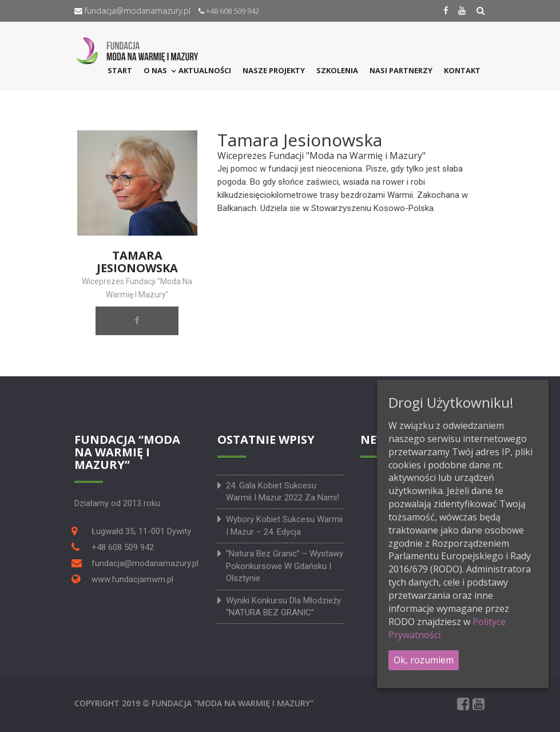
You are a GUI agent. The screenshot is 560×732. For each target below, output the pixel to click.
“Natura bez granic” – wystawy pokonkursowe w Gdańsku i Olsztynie (285, 566)
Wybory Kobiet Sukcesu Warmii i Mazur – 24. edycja (284, 525)
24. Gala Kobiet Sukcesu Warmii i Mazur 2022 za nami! (283, 492)
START (120, 70)
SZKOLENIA (337, 70)
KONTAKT (462, 70)
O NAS (155, 70)
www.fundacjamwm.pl (132, 579)
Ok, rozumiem (424, 660)
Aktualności (205, 70)
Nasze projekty (274, 70)
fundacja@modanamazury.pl (132, 11)
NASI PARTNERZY (401, 70)
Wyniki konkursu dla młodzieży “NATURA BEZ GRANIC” (283, 606)
